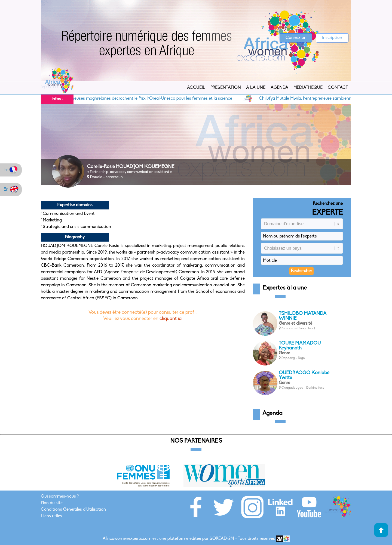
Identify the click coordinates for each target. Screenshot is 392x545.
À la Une (256, 88)
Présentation (226, 88)
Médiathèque (308, 88)
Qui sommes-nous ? (60, 497)
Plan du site (52, 503)
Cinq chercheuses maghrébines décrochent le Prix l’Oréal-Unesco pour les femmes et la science (146, 99)
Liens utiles (51, 516)
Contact (338, 88)
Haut (381, 530)
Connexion (296, 38)
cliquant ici (171, 319)
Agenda (279, 88)
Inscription (332, 38)
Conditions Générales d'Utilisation (73, 510)
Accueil (196, 88)
